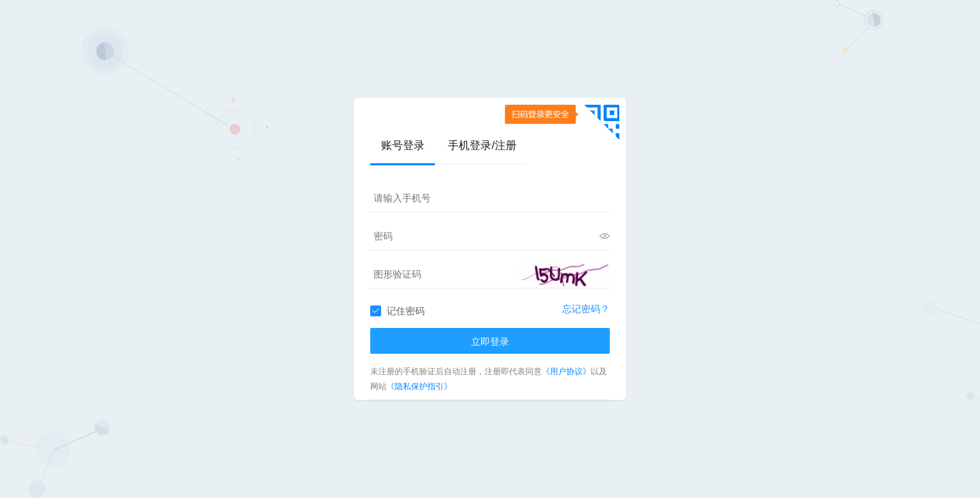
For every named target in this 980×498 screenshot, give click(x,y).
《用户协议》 (566, 371)
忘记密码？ (586, 309)
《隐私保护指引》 (419, 386)
